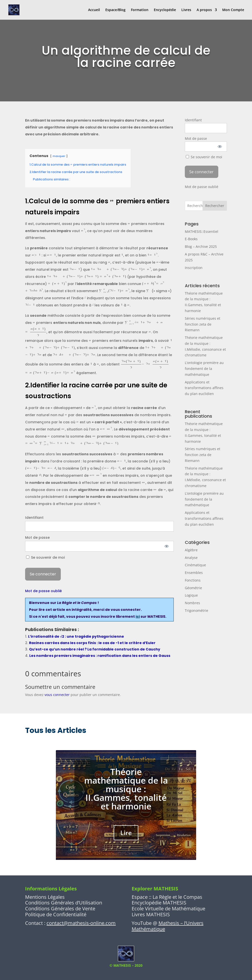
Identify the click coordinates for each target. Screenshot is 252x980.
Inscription (194, 268)
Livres (186, 10)
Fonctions (193, 580)
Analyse (191, 558)
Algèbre (191, 550)
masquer (59, 156)
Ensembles (194, 573)
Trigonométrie (197, 610)
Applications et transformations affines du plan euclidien (204, 388)
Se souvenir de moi (45, 557)
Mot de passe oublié (43, 591)
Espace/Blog (115, 10)
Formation (140, 10)
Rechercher (215, 206)
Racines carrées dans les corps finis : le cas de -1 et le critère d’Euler (92, 643)
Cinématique (195, 565)
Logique (191, 595)
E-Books (191, 239)
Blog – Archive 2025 (201, 246)
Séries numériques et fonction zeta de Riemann (203, 324)
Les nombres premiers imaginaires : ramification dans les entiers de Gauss (100, 656)
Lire (126, 839)
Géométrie (193, 588)
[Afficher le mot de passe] (166, 546)
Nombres (192, 603)
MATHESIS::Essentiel (202, 231)
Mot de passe (37, 537)
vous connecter (57, 695)
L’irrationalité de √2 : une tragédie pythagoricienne (76, 636)
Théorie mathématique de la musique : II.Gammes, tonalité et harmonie (126, 795)
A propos (204, 10)
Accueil (94, 10)
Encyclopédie (165, 10)
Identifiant (34, 518)
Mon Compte (233, 10)
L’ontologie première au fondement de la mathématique (204, 369)
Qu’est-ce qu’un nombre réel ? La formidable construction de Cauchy (95, 649)
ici (138, 616)
